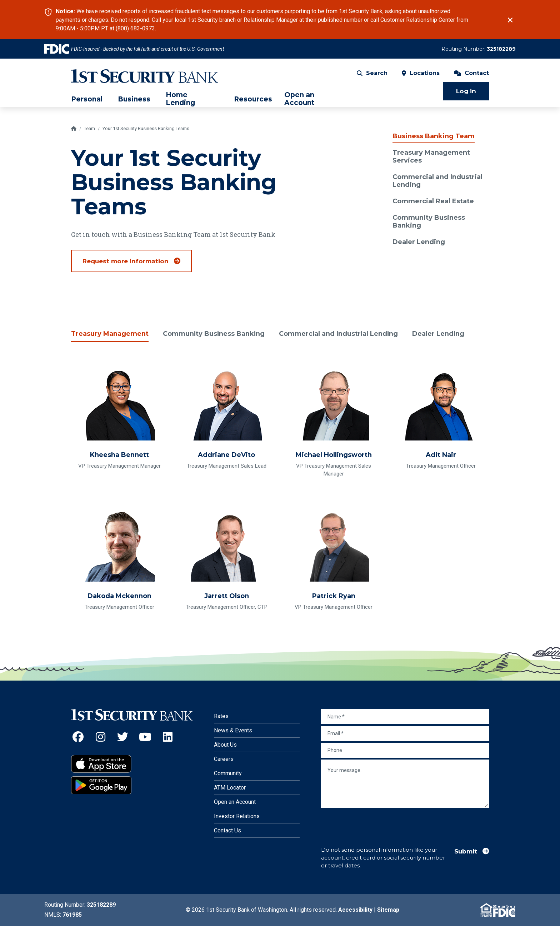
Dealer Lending (419, 242)
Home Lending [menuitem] (180, 99)
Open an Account (235, 802)
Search (372, 73)
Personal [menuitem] (87, 99)
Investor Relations (237, 816)
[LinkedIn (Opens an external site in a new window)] (168, 737)
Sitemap (388, 910)
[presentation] (375, 823)
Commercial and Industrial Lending (437, 181)
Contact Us (227, 830)
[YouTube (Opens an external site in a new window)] (145, 737)
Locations (421, 73)
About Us (225, 745)
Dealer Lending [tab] (441, 334)
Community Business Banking (429, 221)
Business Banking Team (434, 136)
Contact (471, 73)
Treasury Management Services (431, 156)
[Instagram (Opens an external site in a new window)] (101, 737)
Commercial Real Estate (433, 201)
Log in (466, 91)
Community (228, 773)
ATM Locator (230, 788)
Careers (224, 759)
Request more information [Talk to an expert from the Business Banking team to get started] (126, 261)
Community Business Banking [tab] (214, 334)
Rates (221, 716)
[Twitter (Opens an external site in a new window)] (123, 737)
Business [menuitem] (134, 99)
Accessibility (355, 910)
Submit (466, 851)
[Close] (510, 20)
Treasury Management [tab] (110, 334)
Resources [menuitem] (253, 99)
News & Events (233, 730)
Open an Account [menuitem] (299, 99)
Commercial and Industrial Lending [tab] (340, 334)
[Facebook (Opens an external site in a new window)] (78, 737)
